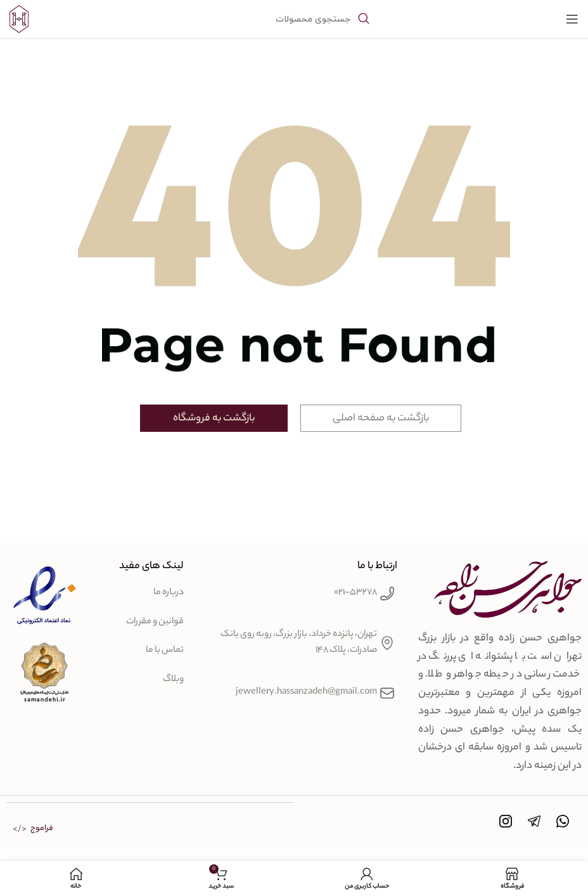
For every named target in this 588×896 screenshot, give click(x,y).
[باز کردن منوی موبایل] (572, 19)
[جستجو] (294, 19)
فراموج (42, 828)
